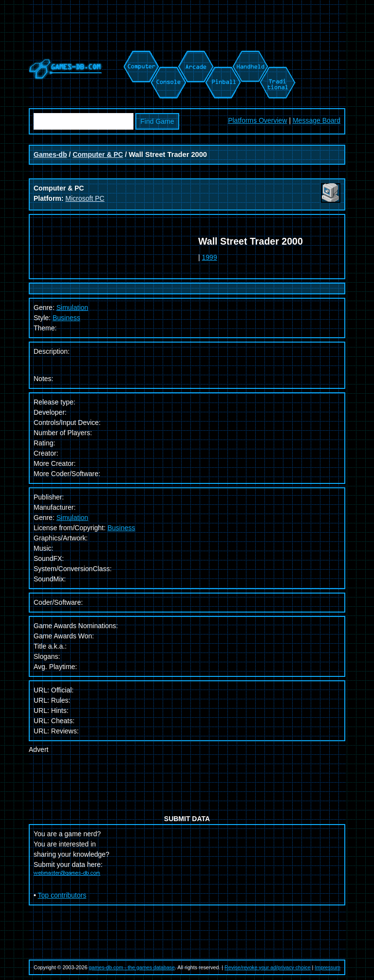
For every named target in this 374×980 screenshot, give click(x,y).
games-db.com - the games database (132, 967)
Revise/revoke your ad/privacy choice (268, 967)
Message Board (317, 120)
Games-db (50, 154)
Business (66, 318)
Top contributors (62, 895)
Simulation (72, 518)
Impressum (327, 967)
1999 (210, 257)
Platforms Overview (257, 120)
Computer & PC (98, 154)
